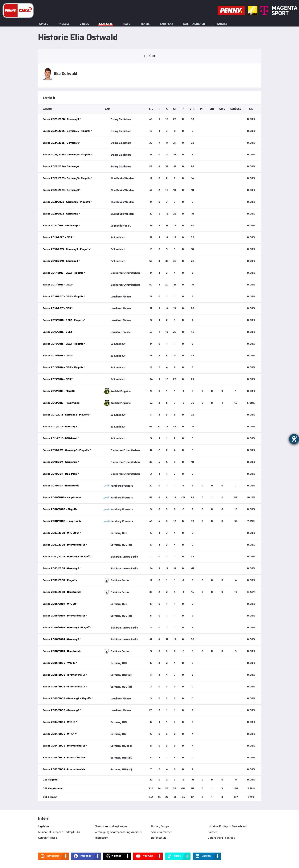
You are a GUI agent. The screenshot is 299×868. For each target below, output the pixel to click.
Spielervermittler (161, 832)
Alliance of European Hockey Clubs (59, 832)
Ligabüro (43, 826)
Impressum (101, 838)
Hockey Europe (160, 826)
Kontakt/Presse (47, 838)
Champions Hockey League (111, 826)
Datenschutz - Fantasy (221, 838)
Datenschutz (159, 838)
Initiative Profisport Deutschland (227, 826)
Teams (145, 24)
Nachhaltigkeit (194, 24)
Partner (212, 832)
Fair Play (167, 24)
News (126, 24)
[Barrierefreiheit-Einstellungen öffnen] (294, 439)
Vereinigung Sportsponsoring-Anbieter (118, 832)
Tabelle (64, 24)
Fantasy (222, 24)
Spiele (44, 24)
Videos (84, 24)
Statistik (106, 24)
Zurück (149, 56)
